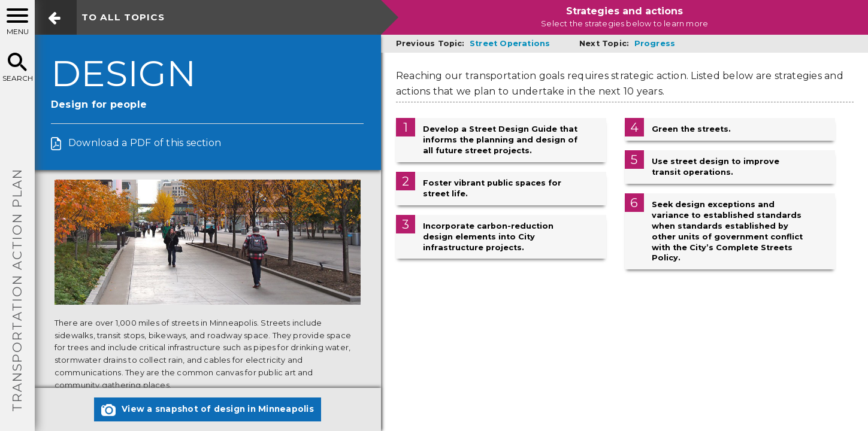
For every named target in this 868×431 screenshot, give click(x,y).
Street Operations (510, 43)
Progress (655, 43)
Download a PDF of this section (145, 143)
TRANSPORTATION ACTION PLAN (17, 290)
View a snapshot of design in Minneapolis (208, 410)
